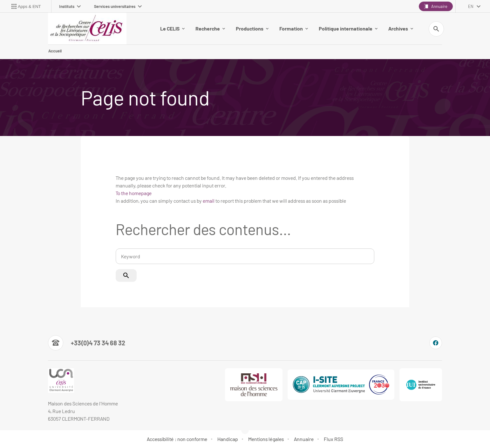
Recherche (210, 28)
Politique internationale (348, 28)
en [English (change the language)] (471, 6)
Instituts (70, 6)
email (209, 201)
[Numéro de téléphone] (87, 343)
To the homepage (134, 193)
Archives (401, 28)
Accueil (55, 51)
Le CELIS (172, 28)
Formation (294, 28)
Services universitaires (118, 6)
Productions (252, 28)
